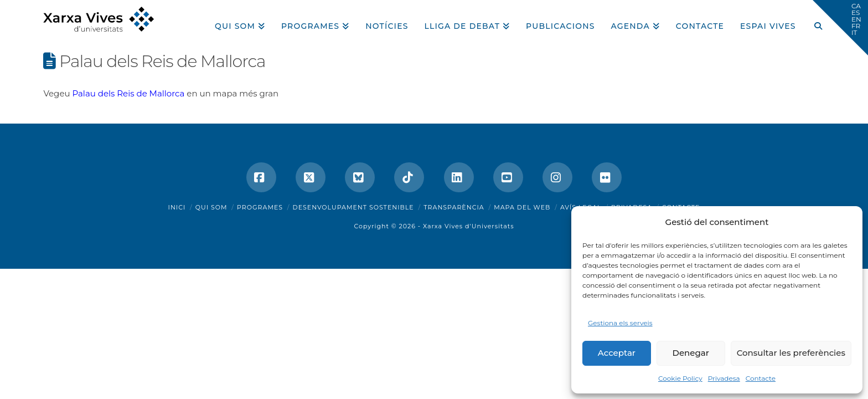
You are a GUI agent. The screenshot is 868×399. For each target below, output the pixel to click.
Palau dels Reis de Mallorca (128, 93)
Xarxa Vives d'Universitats (469, 226)
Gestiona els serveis (620, 323)
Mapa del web (522, 207)
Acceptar (617, 353)
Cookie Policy (680, 378)
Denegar (691, 353)
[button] (840, 28)
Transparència (454, 207)
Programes (260, 207)
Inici (177, 207)
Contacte (761, 378)
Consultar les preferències (791, 353)
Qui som (211, 207)
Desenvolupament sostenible (353, 207)
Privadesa (724, 378)
